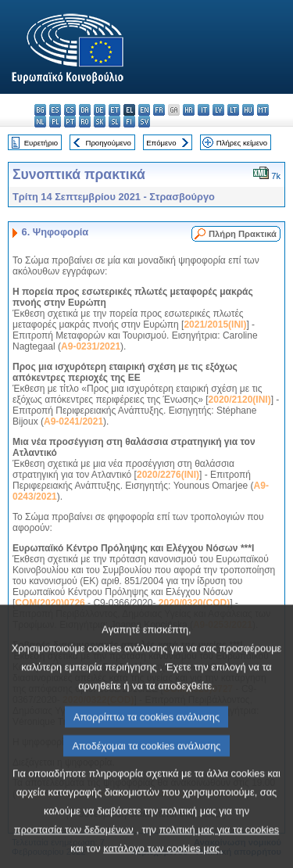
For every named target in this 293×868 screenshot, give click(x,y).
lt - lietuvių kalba (233, 110)
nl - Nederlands (40, 122)
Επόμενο (161, 143)
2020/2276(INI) (168, 475)
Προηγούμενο (108, 143)
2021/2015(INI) (215, 325)
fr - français (159, 110)
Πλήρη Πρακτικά (243, 234)
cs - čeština (70, 110)
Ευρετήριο (41, 143)
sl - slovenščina (114, 122)
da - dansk (85, 110)
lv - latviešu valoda (218, 110)
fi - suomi (129, 122)
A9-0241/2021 (73, 421)
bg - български (40, 110)
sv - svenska (144, 122)
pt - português (70, 122)
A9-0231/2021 (91, 346)
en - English (144, 110)
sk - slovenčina (100, 122)
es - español (55, 110)
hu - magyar (248, 110)
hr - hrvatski (189, 110)
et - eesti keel (114, 110)
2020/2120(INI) (240, 400)
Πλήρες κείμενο (242, 143)
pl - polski (55, 122)
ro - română (85, 122)
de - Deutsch (100, 110)
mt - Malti (263, 110)
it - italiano (204, 110)
